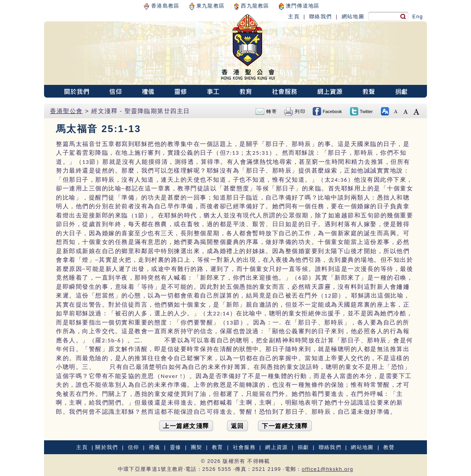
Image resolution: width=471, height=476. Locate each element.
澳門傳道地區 (299, 6)
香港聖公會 (66, 111)
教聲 (389, 447)
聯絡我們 (320, 16)
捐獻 (303, 447)
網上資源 (276, 447)
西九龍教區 (252, 6)
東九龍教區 (207, 6)
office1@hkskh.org (327, 469)
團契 (197, 447)
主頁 (294, 16)
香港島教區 (161, 6)
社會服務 (244, 447)
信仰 (134, 447)
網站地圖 (353, 16)
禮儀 (155, 447)
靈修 (176, 447)
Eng (418, 16)
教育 (218, 447)
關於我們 (107, 447)
